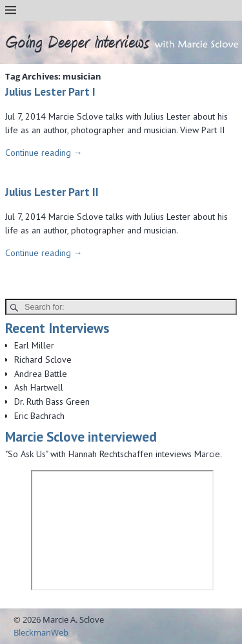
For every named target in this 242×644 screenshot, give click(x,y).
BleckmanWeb (41, 632)
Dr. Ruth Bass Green (52, 402)
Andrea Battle (41, 374)
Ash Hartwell (39, 387)
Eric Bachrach (39, 416)
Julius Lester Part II (52, 192)
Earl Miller (34, 345)
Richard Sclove (43, 360)
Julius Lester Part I (50, 91)
